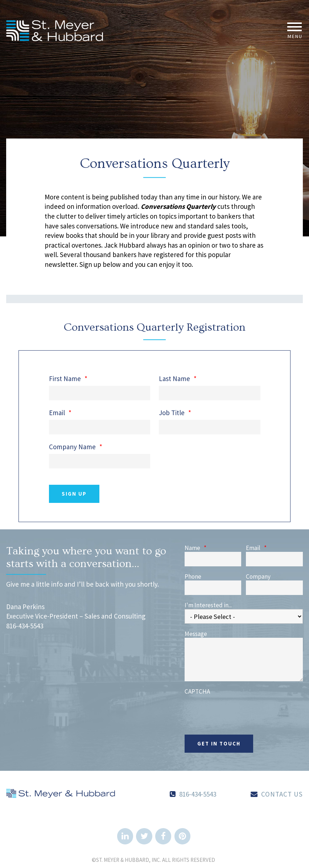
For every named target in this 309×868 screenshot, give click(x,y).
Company (258, 577)
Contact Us (282, 794)
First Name (68, 379)
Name (195, 548)
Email (60, 413)
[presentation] (240, 710)
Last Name (178, 379)
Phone (193, 577)
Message (196, 634)
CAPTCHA (197, 692)
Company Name (76, 447)
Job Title (175, 413)
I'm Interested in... (208, 605)
